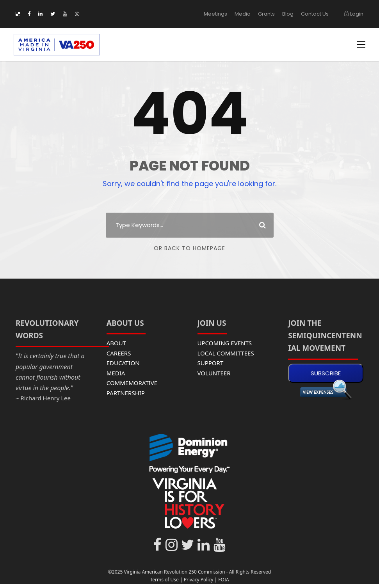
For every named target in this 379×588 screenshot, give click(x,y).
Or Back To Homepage (189, 248)
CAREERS (119, 353)
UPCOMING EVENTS (225, 343)
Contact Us (317, 14)
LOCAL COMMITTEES (226, 353)
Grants (271, 14)
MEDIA (116, 373)
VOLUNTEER (214, 373)
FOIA (223, 580)
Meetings (224, 14)
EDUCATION (123, 363)
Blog (292, 14)
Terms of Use (164, 580)
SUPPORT (211, 363)
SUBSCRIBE (326, 373)
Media (249, 14)
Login (354, 14)
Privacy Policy (199, 580)
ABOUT (116, 343)
